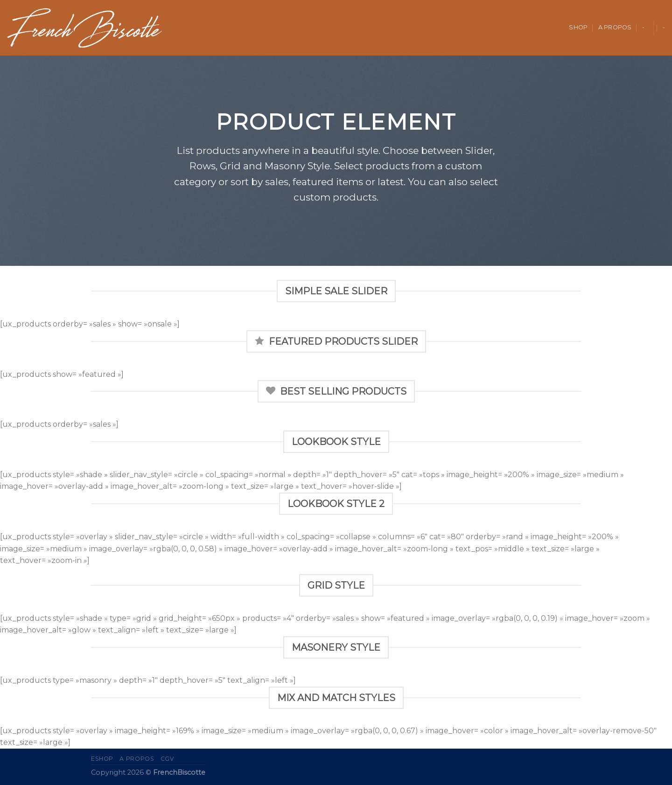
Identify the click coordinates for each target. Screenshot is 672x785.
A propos (615, 27)
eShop (102, 759)
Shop (578, 27)
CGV (168, 759)
